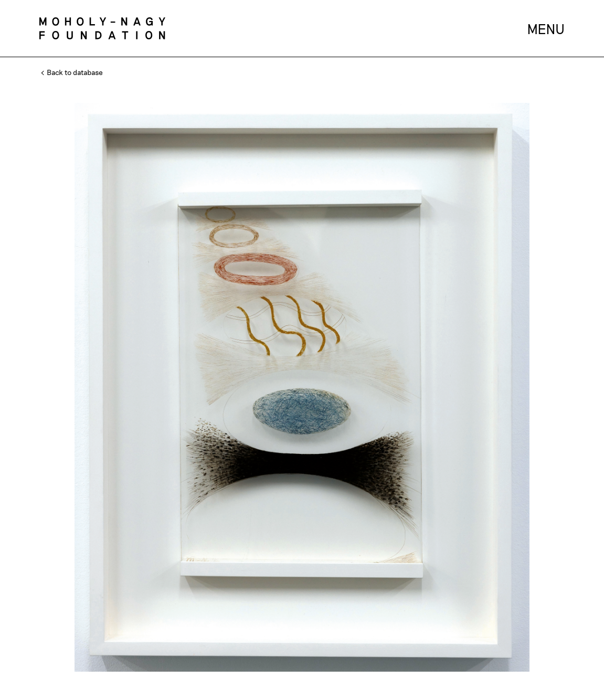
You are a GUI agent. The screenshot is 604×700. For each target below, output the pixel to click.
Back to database (72, 72)
